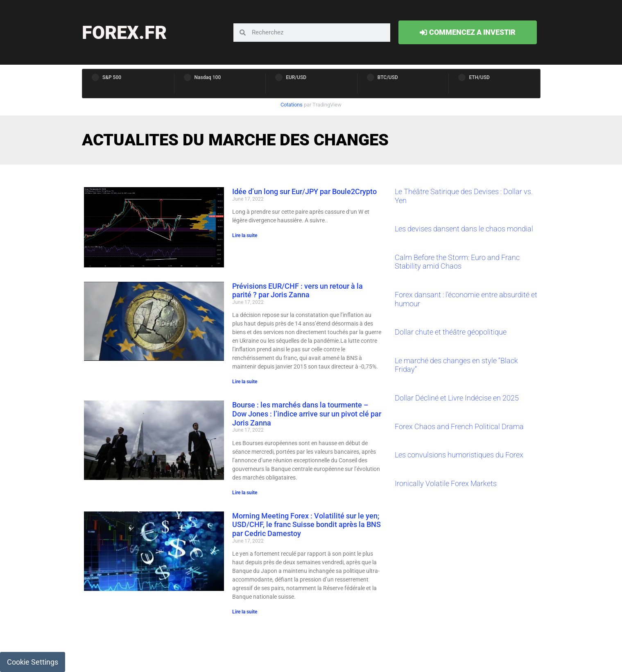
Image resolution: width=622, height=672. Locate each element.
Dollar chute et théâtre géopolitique (451, 332)
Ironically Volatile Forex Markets (446, 483)
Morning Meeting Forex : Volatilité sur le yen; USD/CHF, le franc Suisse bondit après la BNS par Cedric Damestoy (306, 525)
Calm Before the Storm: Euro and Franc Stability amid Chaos (457, 262)
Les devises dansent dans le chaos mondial (464, 229)
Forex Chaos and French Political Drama (459, 427)
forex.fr (124, 33)
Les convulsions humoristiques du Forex (459, 455)
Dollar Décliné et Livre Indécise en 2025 (457, 398)
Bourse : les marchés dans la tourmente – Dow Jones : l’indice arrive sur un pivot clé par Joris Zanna (307, 414)
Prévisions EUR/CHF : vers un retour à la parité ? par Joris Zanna (297, 291)
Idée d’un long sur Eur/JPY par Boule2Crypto (304, 191)
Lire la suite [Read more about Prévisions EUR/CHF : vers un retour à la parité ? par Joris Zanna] (245, 382)
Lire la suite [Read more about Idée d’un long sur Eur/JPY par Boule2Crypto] (245, 235)
